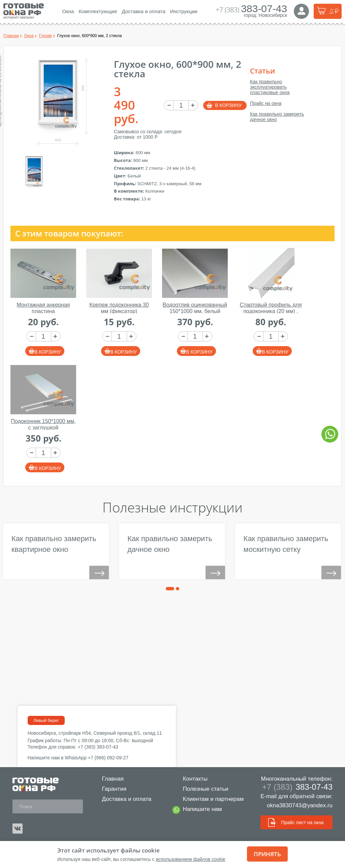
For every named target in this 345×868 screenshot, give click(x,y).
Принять (267, 854)
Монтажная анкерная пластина (43, 308)
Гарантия (112, 789)
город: (251, 15)
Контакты (193, 779)
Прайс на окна (266, 103)
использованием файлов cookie (190, 859)
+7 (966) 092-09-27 (108, 758)
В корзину (228, 105)
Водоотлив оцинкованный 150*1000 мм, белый (195, 308)
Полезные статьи (203, 789)
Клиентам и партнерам (211, 799)
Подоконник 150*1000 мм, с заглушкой (43, 424)
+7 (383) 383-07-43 (98, 747)
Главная (110, 779)
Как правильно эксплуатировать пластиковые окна (270, 87)
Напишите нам (200, 810)
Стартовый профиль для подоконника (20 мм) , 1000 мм (271, 311)
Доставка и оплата (124, 799)
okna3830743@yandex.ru (300, 805)
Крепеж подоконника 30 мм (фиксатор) (119, 308)
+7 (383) (251, 10)
